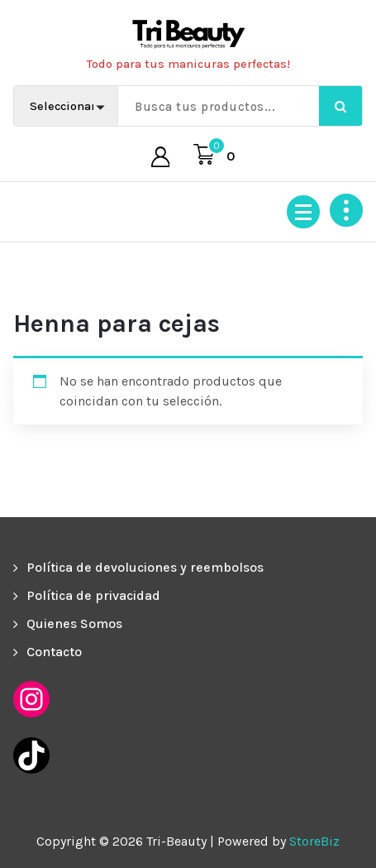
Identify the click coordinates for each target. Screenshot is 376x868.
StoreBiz (314, 841)
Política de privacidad (93, 595)
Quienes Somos (74, 623)
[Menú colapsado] (303, 212)
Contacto (54, 652)
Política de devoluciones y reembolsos (145, 567)
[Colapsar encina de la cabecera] (346, 210)
